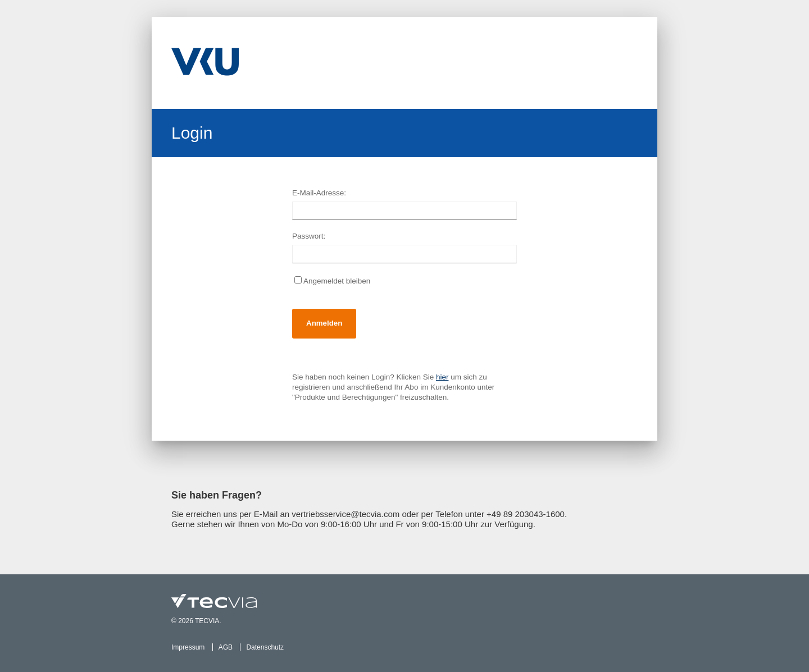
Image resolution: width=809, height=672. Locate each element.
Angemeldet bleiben (332, 281)
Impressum (188, 647)
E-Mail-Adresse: (319, 193)
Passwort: (309, 236)
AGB (226, 647)
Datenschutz (265, 647)
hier (442, 377)
